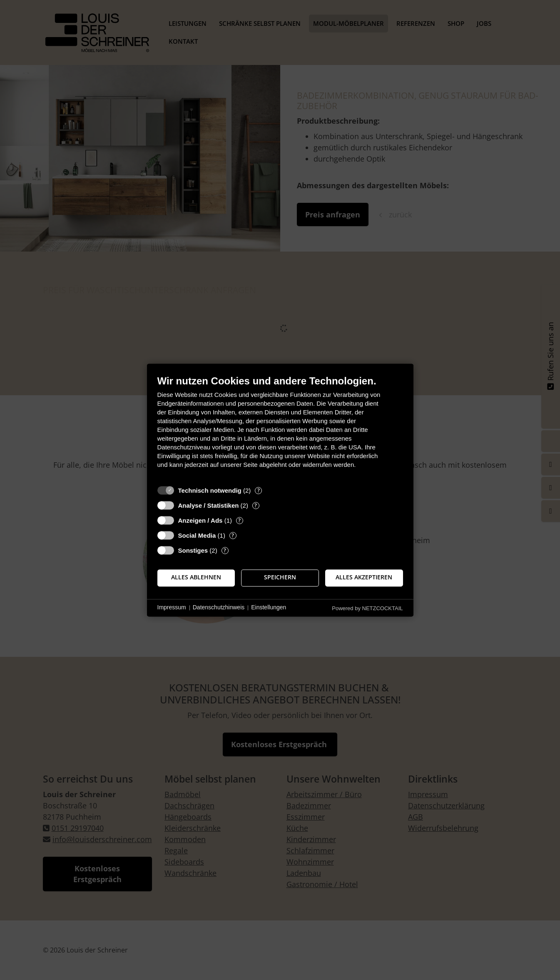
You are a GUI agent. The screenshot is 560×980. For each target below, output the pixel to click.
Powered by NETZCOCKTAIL (367, 608)
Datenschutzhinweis (219, 608)
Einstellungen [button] (269, 608)
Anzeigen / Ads (200, 520)
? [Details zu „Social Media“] (233, 535)
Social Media (197, 535)
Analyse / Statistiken (209, 505)
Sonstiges (193, 550)
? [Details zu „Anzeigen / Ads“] (239, 520)
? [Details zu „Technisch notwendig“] (259, 490)
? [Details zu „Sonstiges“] (225, 550)
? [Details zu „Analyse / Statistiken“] (256, 505)
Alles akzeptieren (364, 578)
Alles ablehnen (196, 578)
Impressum (172, 608)
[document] (280, 428)
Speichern (280, 578)
